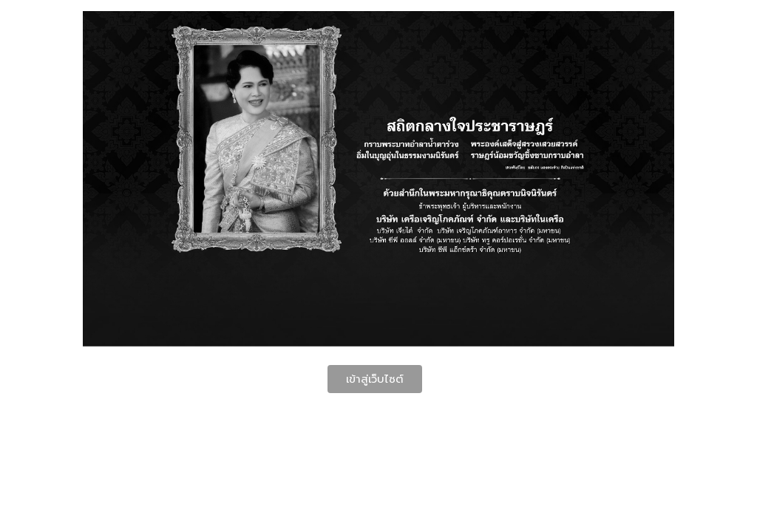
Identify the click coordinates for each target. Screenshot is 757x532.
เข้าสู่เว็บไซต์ (375, 379)
